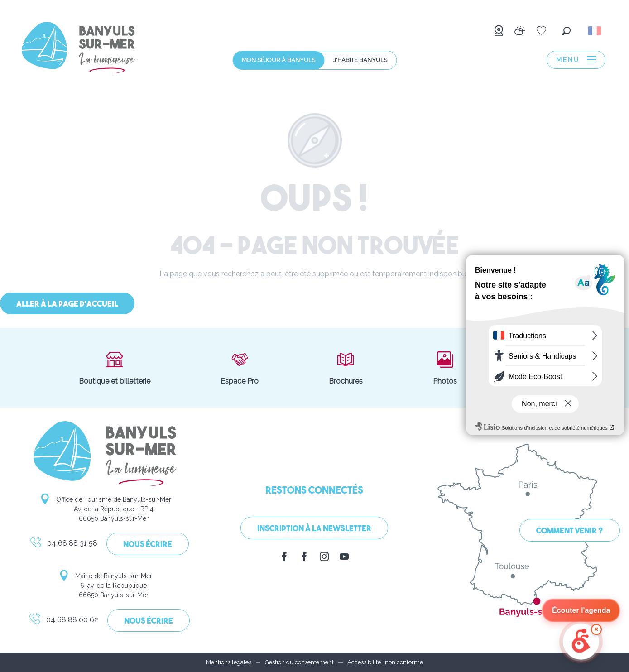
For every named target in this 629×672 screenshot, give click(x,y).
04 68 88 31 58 (63, 545)
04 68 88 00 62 (63, 621)
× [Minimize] (596, 629)
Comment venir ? (570, 531)
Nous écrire (148, 545)
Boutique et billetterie (115, 368)
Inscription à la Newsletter (314, 529)
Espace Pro (240, 368)
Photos (445, 368)
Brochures (346, 368)
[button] (566, 31)
